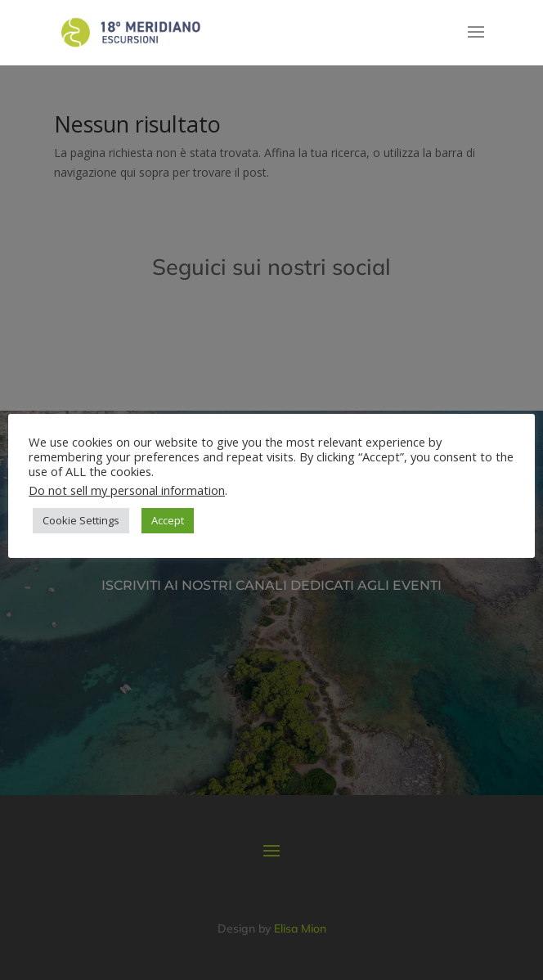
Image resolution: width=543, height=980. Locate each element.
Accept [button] (168, 520)
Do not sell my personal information (127, 490)
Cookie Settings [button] (81, 520)
